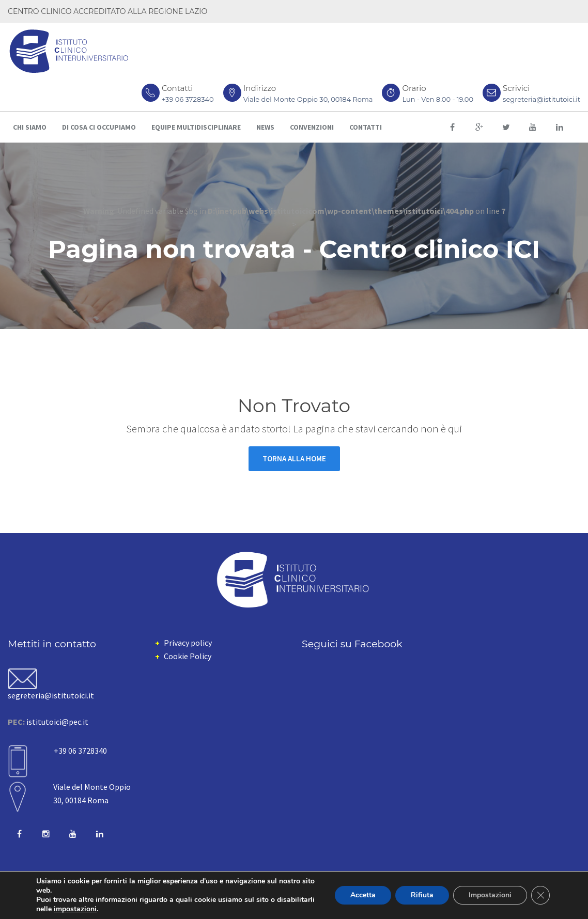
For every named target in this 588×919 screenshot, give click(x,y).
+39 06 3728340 (188, 99)
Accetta (363, 895)
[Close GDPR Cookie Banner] (540, 895)
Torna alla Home (294, 458)
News (265, 127)
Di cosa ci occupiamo (99, 127)
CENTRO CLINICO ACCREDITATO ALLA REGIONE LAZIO (107, 11)
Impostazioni (490, 895)
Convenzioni (312, 127)
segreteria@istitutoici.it (541, 99)
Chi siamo (30, 127)
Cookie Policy (188, 656)
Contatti (366, 127)
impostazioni (75, 909)
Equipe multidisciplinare (196, 127)
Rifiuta (422, 895)
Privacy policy (188, 643)
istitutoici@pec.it (57, 722)
